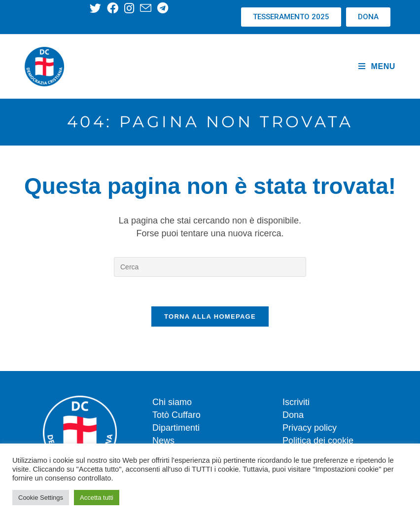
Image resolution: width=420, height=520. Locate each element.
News (163, 441)
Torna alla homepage (210, 316)
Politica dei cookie (318, 441)
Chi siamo (172, 402)
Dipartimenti (176, 428)
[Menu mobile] (377, 67)
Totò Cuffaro (176, 415)
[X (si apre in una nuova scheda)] (97, 8)
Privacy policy (310, 428)
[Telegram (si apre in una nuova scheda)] (163, 8)
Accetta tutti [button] (97, 498)
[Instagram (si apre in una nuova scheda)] (129, 8)
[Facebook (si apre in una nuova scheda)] (113, 8)
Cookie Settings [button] (41, 498)
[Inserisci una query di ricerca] (210, 267)
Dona (293, 415)
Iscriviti (296, 402)
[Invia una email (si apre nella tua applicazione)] (146, 8)
